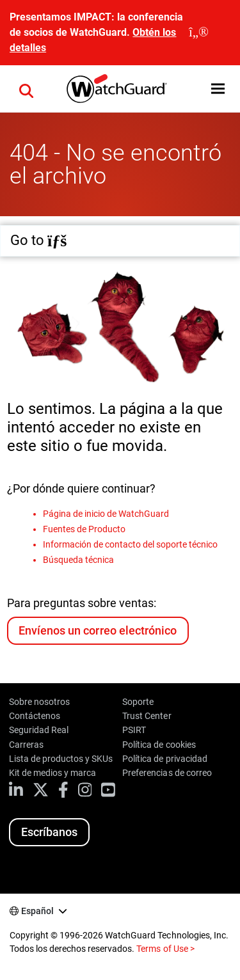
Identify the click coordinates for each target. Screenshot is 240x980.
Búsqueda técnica (78, 560)
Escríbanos (49, 832)
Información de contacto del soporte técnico (131, 544)
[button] (26, 89)
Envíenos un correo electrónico (97, 630)
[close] (199, 33)
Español (37, 911)
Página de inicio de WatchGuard (106, 514)
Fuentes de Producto (84, 529)
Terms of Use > (165, 949)
